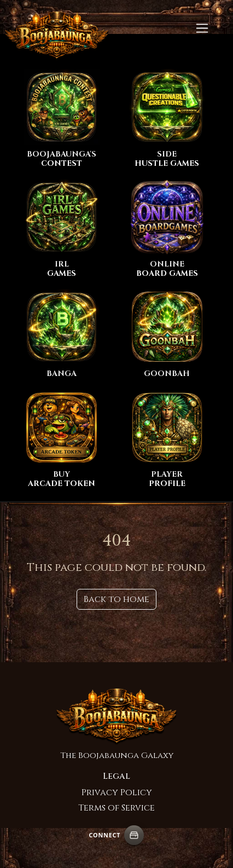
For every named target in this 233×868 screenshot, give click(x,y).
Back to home (116, 599)
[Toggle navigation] (202, 28)
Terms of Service (116, 808)
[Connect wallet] (134, 835)
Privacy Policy (117, 792)
